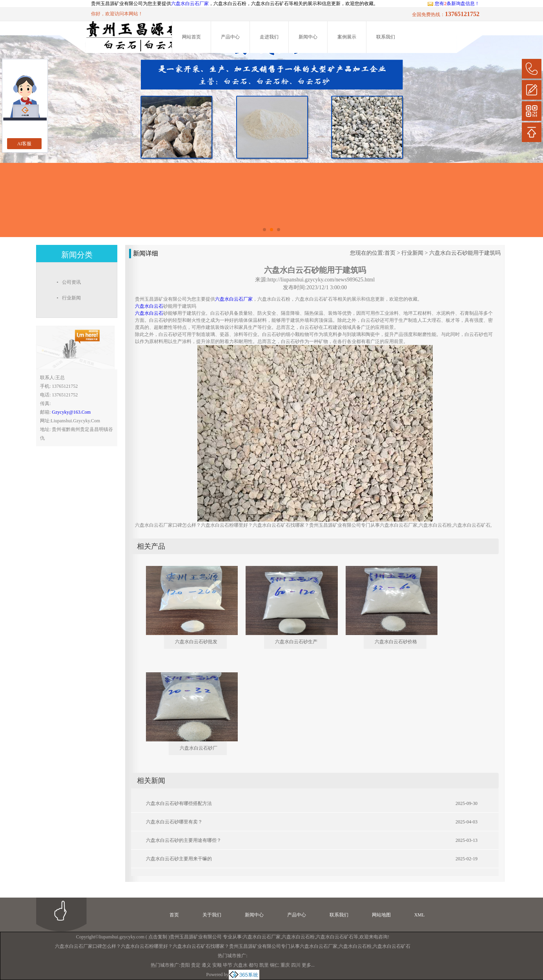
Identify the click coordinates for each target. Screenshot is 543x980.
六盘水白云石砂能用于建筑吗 (465, 253)
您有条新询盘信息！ (453, 4)
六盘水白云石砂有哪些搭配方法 (179, 803)
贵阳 (185, 965)
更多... (308, 965)
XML (420, 915)
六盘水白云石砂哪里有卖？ (174, 822)
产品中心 (230, 37)
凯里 (264, 965)
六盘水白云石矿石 (335, 937)
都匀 (253, 965)
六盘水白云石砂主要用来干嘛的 (179, 859)
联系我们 (386, 37)
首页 (390, 253)
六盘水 (241, 965)
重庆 (285, 965)
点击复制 (158, 937)
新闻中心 (308, 37)
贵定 (196, 965)
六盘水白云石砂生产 (296, 642)
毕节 (228, 965)
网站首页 (191, 37)
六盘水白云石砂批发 (196, 642)
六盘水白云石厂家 (190, 4)
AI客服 (25, 144)
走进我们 (269, 37)
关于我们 (212, 915)
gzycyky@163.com (71, 412)
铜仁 (275, 965)
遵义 (206, 965)
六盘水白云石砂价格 (396, 642)
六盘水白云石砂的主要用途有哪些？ (184, 840)
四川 (296, 965)
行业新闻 (412, 253)
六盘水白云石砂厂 (199, 748)
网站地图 (381, 915)
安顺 (217, 965)
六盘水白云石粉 (298, 937)
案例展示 (347, 37)
